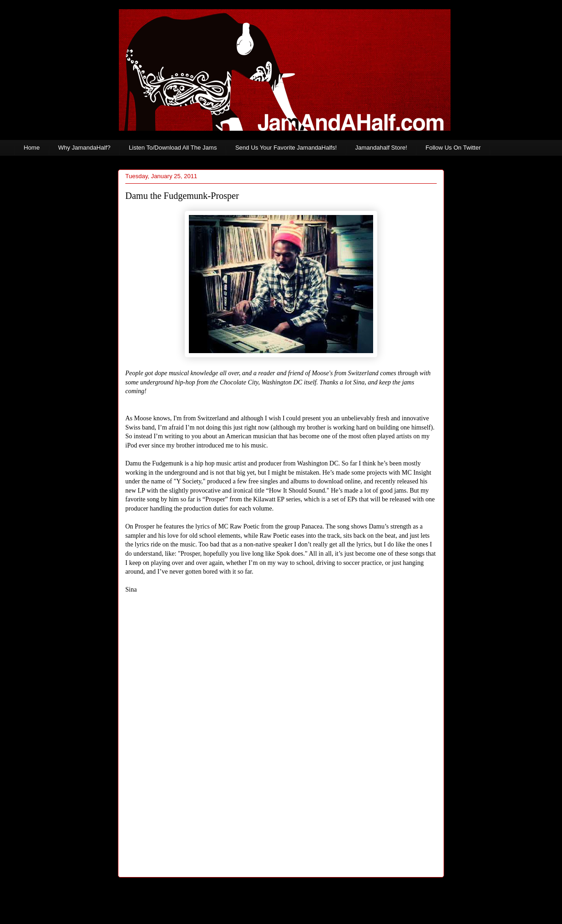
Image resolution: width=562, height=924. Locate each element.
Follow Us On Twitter (453, 148)
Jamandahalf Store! (381, 148)
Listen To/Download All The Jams (173, 148)
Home (32, 148)
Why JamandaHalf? (84, 148)
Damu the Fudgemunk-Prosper (182, 196)
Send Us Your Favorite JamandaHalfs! (286, 148)
